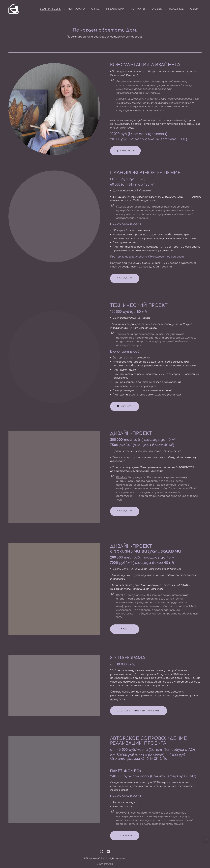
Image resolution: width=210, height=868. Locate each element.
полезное (176, 9)
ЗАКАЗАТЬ (125, 411)
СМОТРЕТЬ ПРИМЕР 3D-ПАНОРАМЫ (139, 716)
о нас (95, 9)
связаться (125, 151)
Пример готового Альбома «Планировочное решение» (147, 262)
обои (194, 9)
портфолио (76, 9)
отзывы (157, 9)
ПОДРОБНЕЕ (125, 283)
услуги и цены (51, 9)
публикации (115, 9)
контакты (138, 9)
